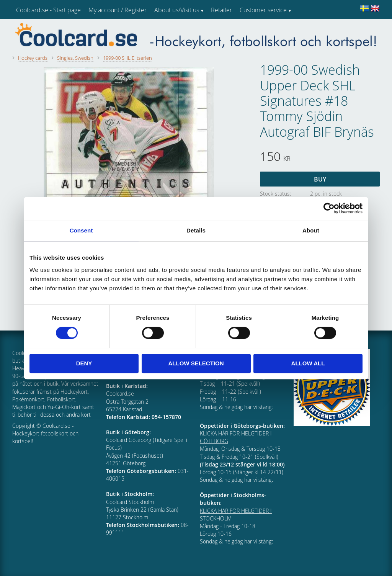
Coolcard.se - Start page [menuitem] (48, 10)
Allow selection (196, 363)
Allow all (308, 363)
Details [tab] (196, 230)
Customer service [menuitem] (263, 10)
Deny (84, 363)
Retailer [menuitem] (221, 10)
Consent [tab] (81, 230)
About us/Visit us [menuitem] (177, 10)
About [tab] (311, 230)
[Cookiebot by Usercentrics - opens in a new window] (329, 208)
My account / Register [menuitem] (118, 10)
